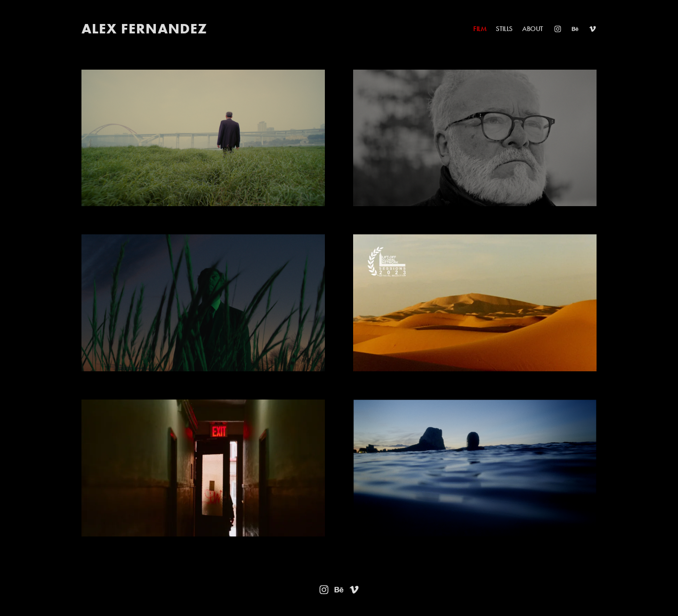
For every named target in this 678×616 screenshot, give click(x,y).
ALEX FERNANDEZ (145, 28)
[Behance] (575, 29)
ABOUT (533, 29)
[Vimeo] (593, 29)
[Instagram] (558, 29)
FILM (480, 29)
